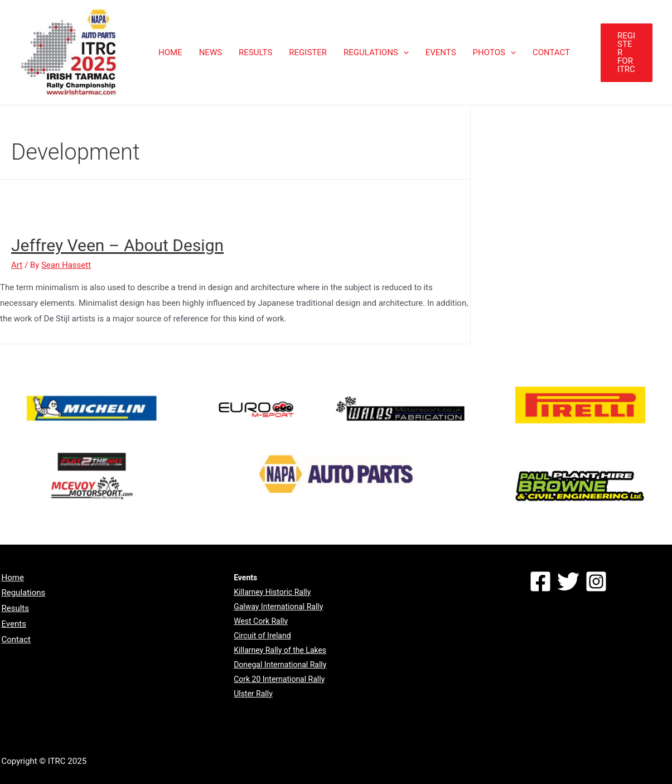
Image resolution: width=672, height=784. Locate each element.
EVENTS (441, 52)
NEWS (211, 52)
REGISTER (308, 52)
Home (13, 578)
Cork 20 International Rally (279, 679)
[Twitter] (568, 581)
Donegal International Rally (280, 665)
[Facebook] (540, 581)
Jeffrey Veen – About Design (117, 245)
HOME (170, 52)
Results (16, 608)
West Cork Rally (261, 621)
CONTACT (551, 52)
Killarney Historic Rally (272, 592)
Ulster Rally (253, 694)
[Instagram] (596, 581)
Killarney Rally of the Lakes (280, 650)
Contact (16, 639)
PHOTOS (494, 52)
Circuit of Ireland (262, 636)
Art (17, 265)
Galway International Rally (278, 607)
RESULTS (255, 52)
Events (14, 624)
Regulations (24, 593)
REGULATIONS (376, 52)
